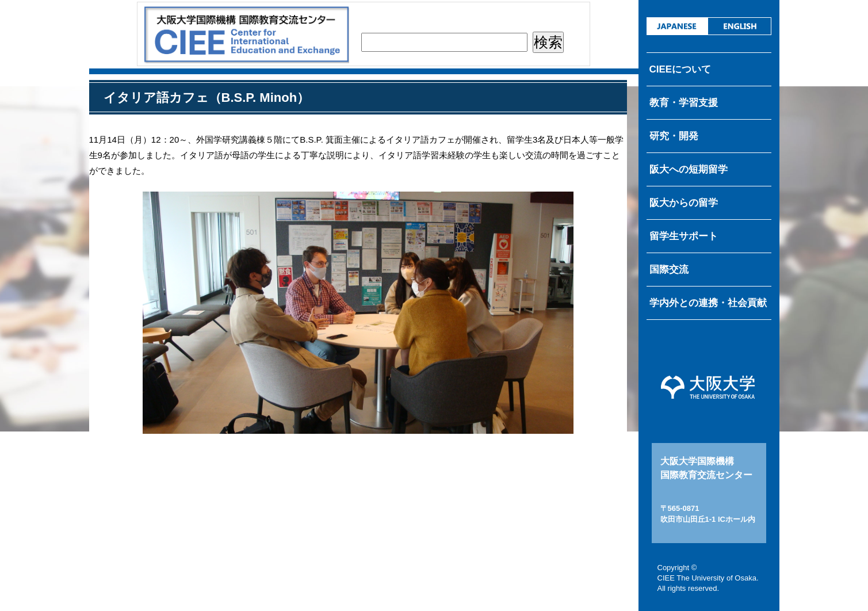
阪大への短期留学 (689, 169)
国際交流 (669, 270)
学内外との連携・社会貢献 (708, 303)
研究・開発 (674, 136)
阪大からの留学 (684, 203)
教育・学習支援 (684, 103)
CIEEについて (680, 69)
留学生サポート (684, 236)
